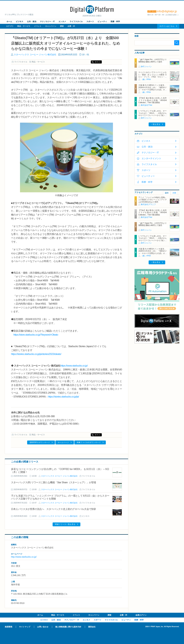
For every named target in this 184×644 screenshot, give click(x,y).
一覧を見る (156, 124)
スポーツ (90, 22)
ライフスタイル (76, 22)
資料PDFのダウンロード (40, 442)
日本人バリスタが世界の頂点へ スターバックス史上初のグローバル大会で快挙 (54, 509)
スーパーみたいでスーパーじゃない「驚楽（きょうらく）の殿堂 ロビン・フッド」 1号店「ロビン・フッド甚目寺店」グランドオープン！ (153, 77)
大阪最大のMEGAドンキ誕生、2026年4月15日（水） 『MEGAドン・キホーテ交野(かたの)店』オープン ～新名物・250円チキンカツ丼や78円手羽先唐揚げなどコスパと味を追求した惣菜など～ (153, 91)
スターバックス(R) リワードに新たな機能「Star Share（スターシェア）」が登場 (53, 482)
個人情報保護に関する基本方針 (68, 627)
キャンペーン (51, 26)
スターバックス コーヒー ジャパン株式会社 (35, 55)
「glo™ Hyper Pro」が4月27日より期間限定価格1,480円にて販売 (153, 61)
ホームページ (63, 442)
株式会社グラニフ (148, 204)
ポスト (97, 62)
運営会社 (92, 627)
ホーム (9, 22)
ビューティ (102, 22)
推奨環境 (9, 627)
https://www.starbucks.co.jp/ (74, 366)
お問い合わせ (43, 627)
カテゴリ (10, 26)
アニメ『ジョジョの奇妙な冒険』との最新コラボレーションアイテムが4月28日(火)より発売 (153, 200)
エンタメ (62, 22)
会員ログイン (141, 615)
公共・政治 (32, 22)
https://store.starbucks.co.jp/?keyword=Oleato (36, 335)
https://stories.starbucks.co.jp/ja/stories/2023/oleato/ (36, 354)
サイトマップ (25, 627)
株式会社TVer (147, 105)
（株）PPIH (146, 79)
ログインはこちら (167, 26)
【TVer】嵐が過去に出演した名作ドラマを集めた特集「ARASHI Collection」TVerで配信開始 (153, 100)
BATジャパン (146, 67)
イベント (38, 26)
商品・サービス (24, 26)
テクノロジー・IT (47, 22)
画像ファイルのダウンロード (89, 442)
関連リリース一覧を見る (65, 524)
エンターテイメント (151, 158)
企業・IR (71, 26)
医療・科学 (115, 22)
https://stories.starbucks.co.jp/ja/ (63, 397)
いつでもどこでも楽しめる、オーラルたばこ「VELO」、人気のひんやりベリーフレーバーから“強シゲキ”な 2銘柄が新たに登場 (153, 114)
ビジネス (20, 22)
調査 (62, 26)
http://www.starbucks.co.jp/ (24, 557)
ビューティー (148, 176)
